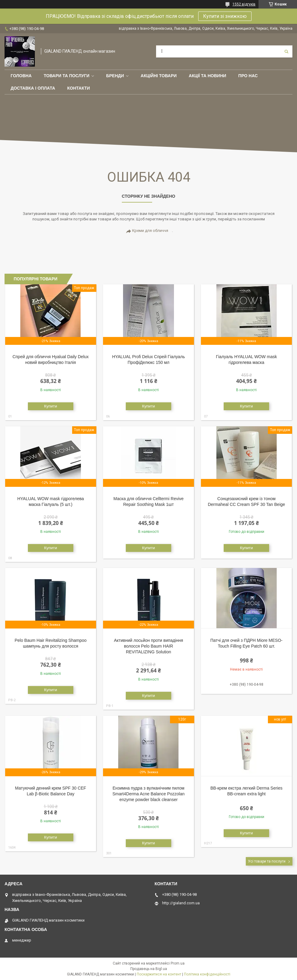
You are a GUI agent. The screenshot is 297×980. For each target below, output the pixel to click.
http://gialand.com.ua (181, 903)
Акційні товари (159, 76)
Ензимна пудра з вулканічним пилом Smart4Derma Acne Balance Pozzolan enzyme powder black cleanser (148, 794)
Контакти (79, 88)
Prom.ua (178, 963)
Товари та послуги (67, 76)
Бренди (115, 76)
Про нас (248, 76)
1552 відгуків (244, 4)
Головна (21, 76)
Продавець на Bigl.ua (149, 969)
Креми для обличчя (150, 231)
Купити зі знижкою (225, 16)
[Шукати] (286, 51)
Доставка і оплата (33, 88)
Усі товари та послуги (267, 861)
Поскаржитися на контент (159, 974)
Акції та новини (208, 76)
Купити (51, 406)
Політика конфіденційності (207, 974)
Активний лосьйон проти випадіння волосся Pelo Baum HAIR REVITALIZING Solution (148, 646)
